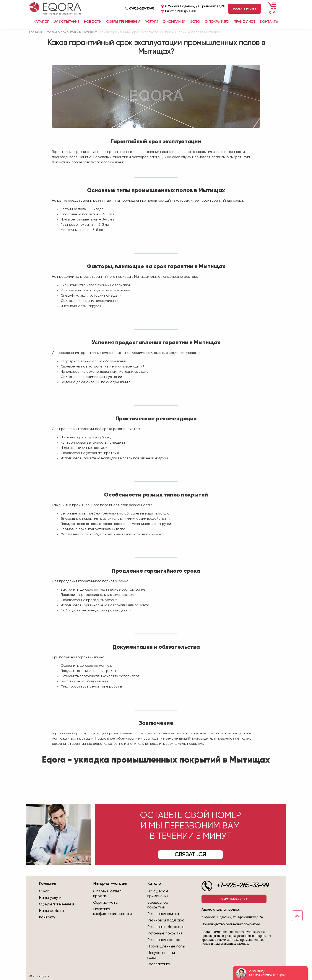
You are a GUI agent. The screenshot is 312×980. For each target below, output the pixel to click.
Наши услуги (50, 898)
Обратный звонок (234, 899)
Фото (195, 22)
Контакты (269, 22)
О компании (174, 22)
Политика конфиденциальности (112, 911)
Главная (36, 32)
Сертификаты (106, 903)
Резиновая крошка (164, 940)
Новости (93, 22)
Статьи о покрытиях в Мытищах (71, 32)
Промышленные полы (166, 946)
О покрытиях (217, 22)
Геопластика (159, 964)
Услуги (152, 22)
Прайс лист (245, 22)
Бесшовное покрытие (158, 905)
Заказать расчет (244, 9)
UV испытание (66, 22)
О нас (44, 891)
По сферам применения (158, 894)
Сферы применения (123, 22)
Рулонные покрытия (165, 933)
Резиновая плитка (163, 914)
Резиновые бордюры (166, 927)
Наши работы (51, 911)
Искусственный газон (161, 955)
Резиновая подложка (166, 920)
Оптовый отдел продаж (107, 894)
